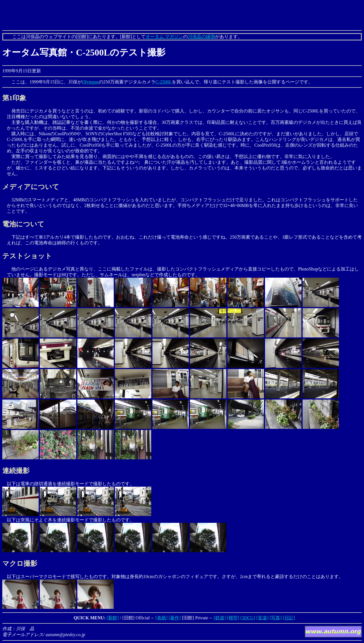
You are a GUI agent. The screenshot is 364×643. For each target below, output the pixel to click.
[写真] (276, 618)
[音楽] (262, 618)
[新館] (113, 618)
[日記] (289, 618)
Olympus (90, 82)
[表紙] (161, 618)
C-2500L (164, 82)
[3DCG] (248, 618)
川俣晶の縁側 (201, 37)
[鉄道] (220, 618)
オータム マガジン (164, 37)
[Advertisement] (182, 15)
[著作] (175, 618)
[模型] (233, 618)
